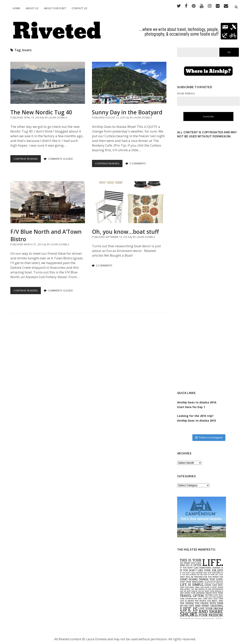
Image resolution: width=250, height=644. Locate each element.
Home (17, 8)
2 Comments (104, 263)
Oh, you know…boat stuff (129, 200)
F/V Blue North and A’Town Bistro (48, 200)
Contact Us (80, 8)
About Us (32, 8)
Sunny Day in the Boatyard (129, 81)
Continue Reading (27, 158)
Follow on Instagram (209, 435)
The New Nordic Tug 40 (48, 81)
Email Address (186, 91)
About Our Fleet (55, 8)
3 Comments (138, 161)
